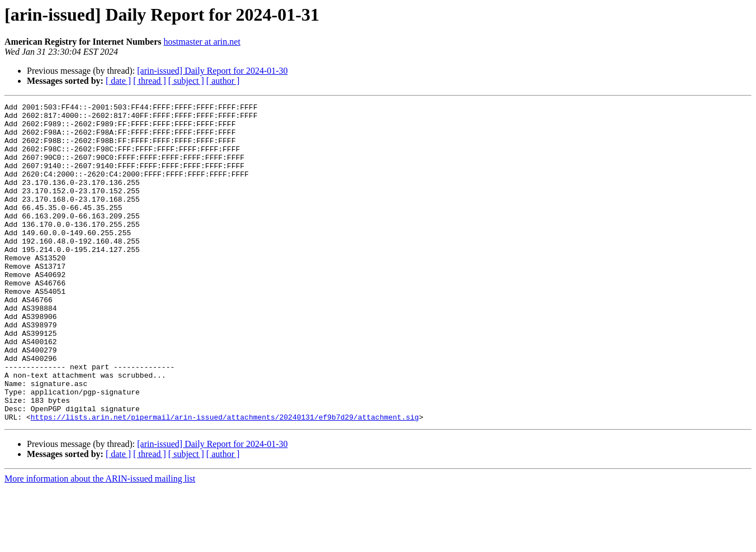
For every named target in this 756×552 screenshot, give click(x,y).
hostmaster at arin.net (202, 42)
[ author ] (223, 81)
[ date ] (118, 81)
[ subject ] (186, 81)
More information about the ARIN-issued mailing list (100, 542)
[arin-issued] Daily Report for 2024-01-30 (212, 71)
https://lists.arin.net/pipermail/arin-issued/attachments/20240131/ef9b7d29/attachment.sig (225, 480)
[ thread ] (150, 81)
